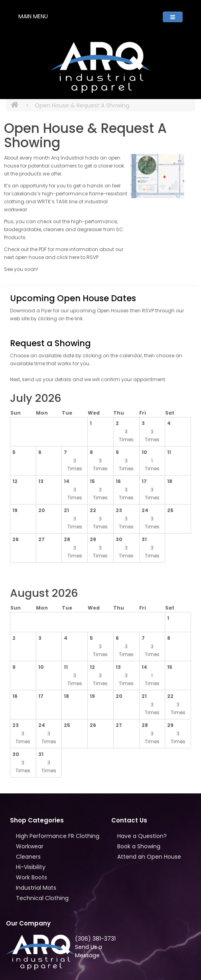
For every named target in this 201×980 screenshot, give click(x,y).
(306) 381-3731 (95, 939)
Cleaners (28, 857)
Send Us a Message (89, 951)
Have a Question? (142, 836)
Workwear (30, 846)
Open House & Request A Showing (82, 105)
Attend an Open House (149, 857)
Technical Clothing (42, 898)
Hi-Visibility (31, 867)
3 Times (126, 435)
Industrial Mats (36, 888)
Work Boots (32, 877)
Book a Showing (139, 846)
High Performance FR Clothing (58, 836)
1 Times (152, 465)
